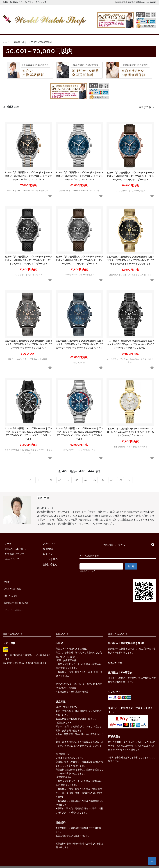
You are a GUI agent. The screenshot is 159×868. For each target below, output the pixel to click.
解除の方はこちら (89, 570)
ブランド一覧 (89, 29)
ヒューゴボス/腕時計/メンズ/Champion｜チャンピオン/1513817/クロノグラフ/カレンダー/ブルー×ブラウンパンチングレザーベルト (130, 175)
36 (94, 479)
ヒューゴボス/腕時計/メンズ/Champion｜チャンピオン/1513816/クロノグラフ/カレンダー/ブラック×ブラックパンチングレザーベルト (29, 259)
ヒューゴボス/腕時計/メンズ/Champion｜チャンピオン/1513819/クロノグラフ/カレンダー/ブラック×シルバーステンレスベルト (29, 175)
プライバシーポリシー (16, 601)
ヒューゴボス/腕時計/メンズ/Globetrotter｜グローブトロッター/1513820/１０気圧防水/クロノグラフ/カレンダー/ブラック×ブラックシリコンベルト (29, 432)
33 (68, 479)
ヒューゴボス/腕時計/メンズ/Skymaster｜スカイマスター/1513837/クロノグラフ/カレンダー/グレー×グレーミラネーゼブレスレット (28, 343)
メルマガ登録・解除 (14, 585)
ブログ (7, 580)
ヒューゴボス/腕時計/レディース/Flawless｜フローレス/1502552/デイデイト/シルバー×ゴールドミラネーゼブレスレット (130, 431)
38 (112, 479)
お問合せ (149, 29)
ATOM (13, 591)
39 (120, 479)
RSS (5, 591)
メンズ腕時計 (50, 29)
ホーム (10, 29)
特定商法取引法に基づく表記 (19, 596)
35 (86, 479)
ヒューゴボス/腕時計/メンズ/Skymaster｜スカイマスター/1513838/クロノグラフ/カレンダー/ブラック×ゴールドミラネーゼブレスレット (130, 259)
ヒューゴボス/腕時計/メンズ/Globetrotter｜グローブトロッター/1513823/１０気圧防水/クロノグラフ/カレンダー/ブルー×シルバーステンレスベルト (79, 432)
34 (77, 479)
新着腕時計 (30, 29)
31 (51, 479)
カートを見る (129, 29)
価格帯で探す (20, 42)
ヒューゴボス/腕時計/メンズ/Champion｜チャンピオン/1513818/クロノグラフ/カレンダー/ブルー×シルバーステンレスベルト (79, 175)
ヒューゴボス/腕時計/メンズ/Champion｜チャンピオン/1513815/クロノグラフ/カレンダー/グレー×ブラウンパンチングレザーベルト (79, 259)
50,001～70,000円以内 (42, 42)
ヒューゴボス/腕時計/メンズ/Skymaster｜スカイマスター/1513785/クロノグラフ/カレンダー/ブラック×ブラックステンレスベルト (130, 343)
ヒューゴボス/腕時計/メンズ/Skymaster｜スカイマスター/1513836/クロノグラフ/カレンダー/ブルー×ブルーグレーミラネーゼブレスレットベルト (79, 345)
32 (60, 479)
